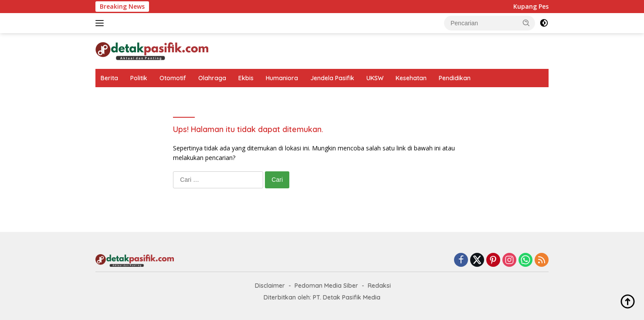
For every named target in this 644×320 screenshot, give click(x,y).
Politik (139, 78)
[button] (526, 23)
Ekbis (246, 78)
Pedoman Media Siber (326, 286)
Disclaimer (270, 286)
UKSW (375, 78)
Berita (109, 78)
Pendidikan (455, 78)
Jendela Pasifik (332, 78)
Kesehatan (411, 78)
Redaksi (379, 286)
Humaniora (282, 78)
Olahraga (212, 78)
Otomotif (173, 78)
